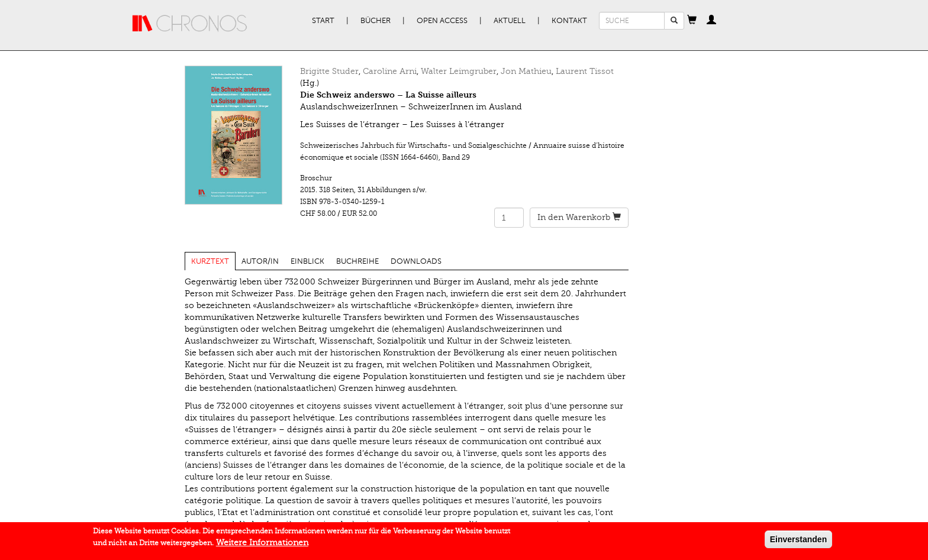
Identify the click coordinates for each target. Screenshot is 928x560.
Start (323, 21)
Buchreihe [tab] (357, 261)
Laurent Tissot (585, 71)
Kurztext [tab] (210, 261)
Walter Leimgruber (459, 71)
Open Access (442, 21)
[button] (692, 21)
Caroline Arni (390, 71)
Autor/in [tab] (260, 261)
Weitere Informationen (262, 544)
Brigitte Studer (329, 71)
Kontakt (569, 21)
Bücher (376, 21)
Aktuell (510, 21)
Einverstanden (798, 540)
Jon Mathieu (526, 71)
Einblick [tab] (307, 261)
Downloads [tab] (416, 261)
